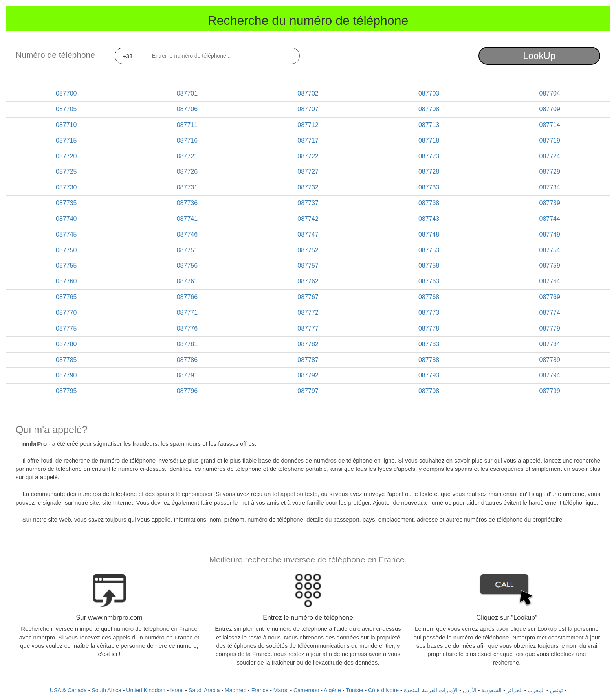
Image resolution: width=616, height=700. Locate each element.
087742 (308, 219)
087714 (549, 125)
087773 (429, 313)
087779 (549, 328)
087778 (429, 328)
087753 (429, 250)
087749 (549, 234)
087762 (308, 281)
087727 (308, 172)
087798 (429, 391)
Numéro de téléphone (55, 55)
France (260, 690)
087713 (429, 125)
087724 (549, 156)
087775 (66, 328)
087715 (66, 141)
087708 (429, 109)
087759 (549, 265)
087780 (66, 344)
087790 (66, 375)
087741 (187, 219)
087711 (187, 125)
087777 (308, 328)
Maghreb (236, 690)
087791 (187, 375)
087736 (187, 203)
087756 (187, 265)
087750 (66, 250)
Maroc (281, 690)
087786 (187, 360)
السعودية (491, 690)
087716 (187, 141)
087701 (187, 93)
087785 (66, 360)
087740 (66, 219)
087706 (187, 109)
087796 (187, 391)
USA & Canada (68, 690)
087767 (308, 297)
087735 (66, 203)
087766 (187, 297)
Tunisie (355, 690)
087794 (549, 375)
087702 (308, 93)
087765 (66, 297)
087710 (66, 125)
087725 (66, 172)
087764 (549, 281)
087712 (308, 125)
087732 (308, 187)
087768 (429, 297)
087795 (66, 391)
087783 (429, 344)
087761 (187, 281)
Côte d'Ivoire (383, 690)
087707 (308, 109)
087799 (549, 391)
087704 (549, 93)
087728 (429, 172)
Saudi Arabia (204, 690)
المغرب (536, 690)
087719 (549, 141)
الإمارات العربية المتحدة (431, 690)
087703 (429, 93)
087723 (429, 156)
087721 (187, 156)
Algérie (332, 690)
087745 (66, 234)
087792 (308, 375)
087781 (187, 344)
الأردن (470, 690)
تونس (556, 690)
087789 (549, 360)
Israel (177, 690)
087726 (187, 172)
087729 (549, 172)
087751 (187, 250)
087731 (187, 187)
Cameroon (306, 690)
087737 (308, 203)
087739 (549, 203)
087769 (549, 297)
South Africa (106, 690)
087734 (549, 187)
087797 (308, 391)
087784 (549, 344)
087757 (308, 265)
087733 (429, 187)
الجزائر (515, 690)
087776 (187, 328)
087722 (308, 156)
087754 (549, 250)
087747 (308, 234)
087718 (429, 141)
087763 (429, 281)
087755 (66, 265)
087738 (429, 203)
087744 (549, 219)
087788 (429, 360)
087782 (308, 344)
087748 (429, 234)
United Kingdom (146, 690)
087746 (187, 234)
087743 (429, 219)
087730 (66, 187)
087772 (308, 313)
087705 (66, 109)
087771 (187, 313)
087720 (66, 156)
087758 (429, 265)
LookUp (539, 56)
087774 (549, 313)
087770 (66, 313)
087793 (429, 375)
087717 (308, 141)
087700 (66, 93)
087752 (308, 250)
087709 (549, 109)
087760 (66, 281)
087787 (308, 360)
